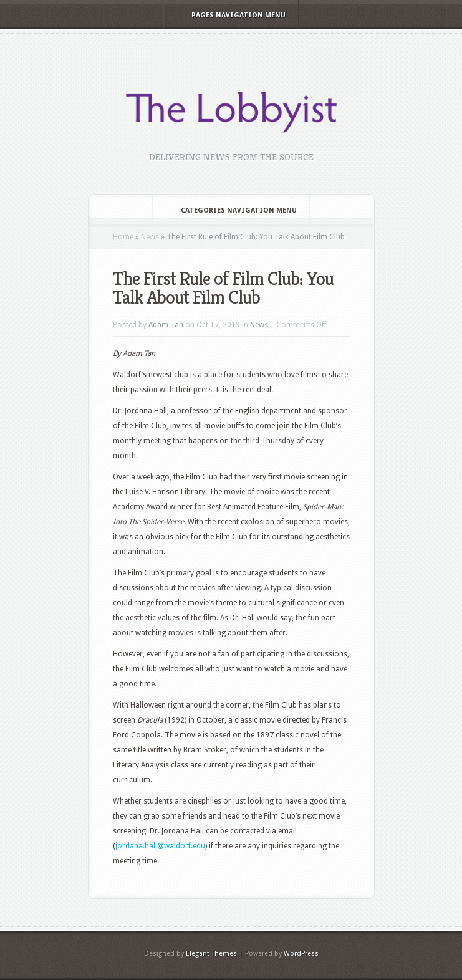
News (150, 237)
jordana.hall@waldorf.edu (160, 846)
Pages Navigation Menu (230, 15)
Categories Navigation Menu (230, 210)
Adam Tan (166, 325)
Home (123, 237)
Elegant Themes (211, 954)
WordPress (301, 954)
